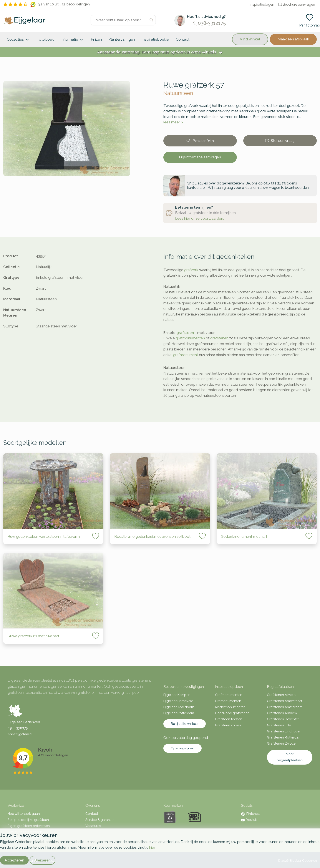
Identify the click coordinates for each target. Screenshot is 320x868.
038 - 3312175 (18, 728)
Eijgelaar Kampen (177, 695)
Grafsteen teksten (229, 719)
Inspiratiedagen (262, 4)
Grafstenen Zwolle (281, 744)
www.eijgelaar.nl (20, 734)
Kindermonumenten (230, 707)
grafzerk (191, 270)
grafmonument (186, 355)
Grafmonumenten (229, 695)
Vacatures (93, 826)
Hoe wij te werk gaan (24, 814)
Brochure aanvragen (297, 4)
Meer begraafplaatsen (290, 757)
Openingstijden (182, 748)
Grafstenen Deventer (283, 719)
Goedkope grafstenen (232, 713)
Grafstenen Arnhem (282, 713)
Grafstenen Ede (279, 725)
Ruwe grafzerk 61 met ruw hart (33, 636)
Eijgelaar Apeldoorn (179, 707)
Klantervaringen (122, 39)
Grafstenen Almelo (281, 695)
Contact (183, 39)
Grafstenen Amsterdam (285, 707)
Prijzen (96, 39)
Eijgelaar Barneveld (178, 701)
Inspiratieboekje (155, 39)
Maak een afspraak (293, 39)
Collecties (18, 40)
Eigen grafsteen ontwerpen (29, 826)
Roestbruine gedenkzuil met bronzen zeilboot (152, 536)
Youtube (250, 820)
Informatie (72, 40)
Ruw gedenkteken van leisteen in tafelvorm (44, 536)
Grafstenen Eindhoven (284, 731)
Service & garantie (99, 820)
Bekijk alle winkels (185, 724)
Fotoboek (45, 39)
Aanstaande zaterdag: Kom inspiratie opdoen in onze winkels (160, 52)
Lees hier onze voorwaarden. (199, 218)
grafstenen (219, 338)
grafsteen (185, 333)
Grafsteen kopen (228, 725)
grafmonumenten (190, 338)
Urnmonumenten (228, 701)
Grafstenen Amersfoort (284, 701)
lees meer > (173, 122)
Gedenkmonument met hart (244, 536)
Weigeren (42, 860)
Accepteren (14, 860)
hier (152, 847)
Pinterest (250, 814)
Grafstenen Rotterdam (284, 737)
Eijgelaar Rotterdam (179, 713)
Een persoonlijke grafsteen (28, 820)
